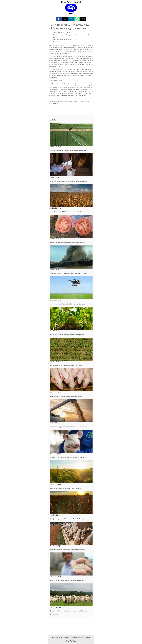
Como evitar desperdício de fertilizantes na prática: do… (67, 304)
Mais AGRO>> (54, 615)
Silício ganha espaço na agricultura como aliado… (65, 488)
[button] (59, 19)
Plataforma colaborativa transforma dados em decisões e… (68, 611)
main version (71, 641)
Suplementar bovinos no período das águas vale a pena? (67, 550)
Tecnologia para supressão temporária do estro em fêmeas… (69, 457)
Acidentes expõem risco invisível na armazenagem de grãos (68, 273)
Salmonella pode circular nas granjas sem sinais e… (66, 396)
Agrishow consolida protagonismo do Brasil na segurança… (68, 150)
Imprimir (56, 42)
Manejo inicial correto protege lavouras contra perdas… (67, 335)
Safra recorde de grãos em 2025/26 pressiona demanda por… (69, 427)
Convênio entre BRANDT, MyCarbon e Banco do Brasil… (67, 212)
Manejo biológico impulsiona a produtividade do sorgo (67, 519)
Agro (71, 14)
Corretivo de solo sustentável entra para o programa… (67, 580)
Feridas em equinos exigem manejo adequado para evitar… (68, 181)
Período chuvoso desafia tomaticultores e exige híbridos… (68, 243)
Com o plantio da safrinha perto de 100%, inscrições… (67, 365)
